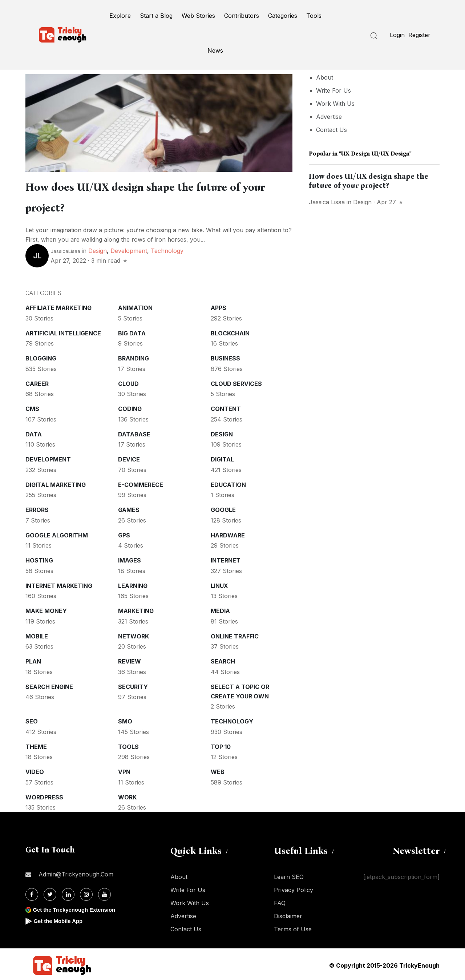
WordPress (44, 795)
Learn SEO (289, 875)
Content (226, 407)
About (325, 77)
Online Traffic (235, 634)
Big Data (132, 331)
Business (225, 356)
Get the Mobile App (60, 919)
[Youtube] (104, 892)
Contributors (242, 16)
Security (133, 685)
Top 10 (221, 745)
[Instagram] (86, 892)
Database (134, 432)
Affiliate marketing (58, 306)
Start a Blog (156, 16)
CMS (32, 407)
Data (34, 432)
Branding (134, 356)
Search (223, 659)
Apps (219, 306)
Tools (314, 16)
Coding (130, 407)
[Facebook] (32, 892)
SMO (125, 719)
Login (397, 35)
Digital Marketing (56, 483)
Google (223, 508)
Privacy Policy (294, 888)
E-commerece (141, 483)
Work (127, 795)
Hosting (39, 558)
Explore (120, 16)
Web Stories (198, 16)
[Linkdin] (68, 892)
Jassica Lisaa (327, 202)
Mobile (37, 634)
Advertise (329, 117)
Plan (33, 659)
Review (130, 659)
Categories (283, 16)
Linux (219, 584)
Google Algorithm (57, 533)
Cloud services (236, 382)
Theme (36, 745)
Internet (226, 558)
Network (134, 634)
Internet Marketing (59, 584)
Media (220, 609)
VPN (124, 770)
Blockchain (230, 331)
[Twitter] (50, 892)
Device (129, 457)
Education (228, 483)
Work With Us (335, 104)
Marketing (136, 609)
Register (419, 35)
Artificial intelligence (63, 331)
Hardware (228, 533)
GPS (124, 533)
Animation (135, 306)
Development (129, 249)
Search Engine (49, 685)
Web (218, 770)
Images (130, 558)
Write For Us (333, 90)
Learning (133, 584)
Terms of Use (293, 927)
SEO (32, 719)
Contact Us (331, 130)
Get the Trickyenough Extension (77, 908)
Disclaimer (288, 914)
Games (129, 508)
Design (98, 249)
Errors (37, 508)
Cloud (128, 382)
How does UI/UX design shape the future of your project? (369, 181)
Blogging (41, 356)
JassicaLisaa (65, 249)
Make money (46, 609)
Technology (167, 249)
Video (35, 770)
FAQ (280, 901)
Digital (222, 457)
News (215, 51)
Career (37, 382)
